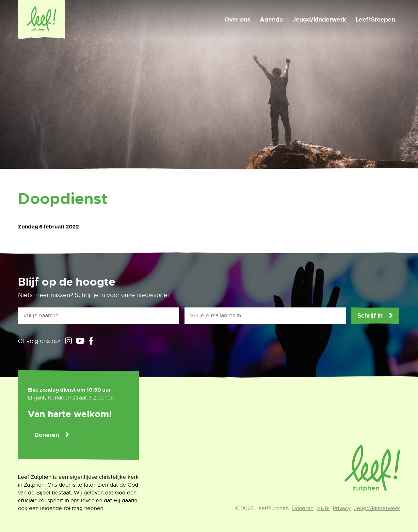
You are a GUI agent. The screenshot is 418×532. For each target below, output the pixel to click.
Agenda (271, 20)
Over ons (237, 20)
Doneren (47, 435)
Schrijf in (370, 316)
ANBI (323, 509)
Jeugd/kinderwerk (319, 20)
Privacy (342, 509)
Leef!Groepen (375, 20)
